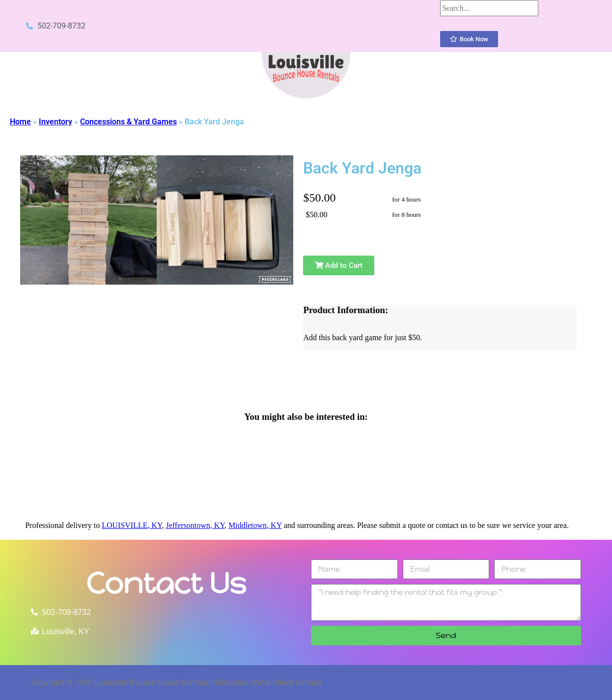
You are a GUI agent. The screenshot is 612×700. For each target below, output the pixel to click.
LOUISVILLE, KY (132, 525)
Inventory (56, 122)
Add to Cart (339, 265)
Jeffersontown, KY (195, 525)
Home (20, 122)
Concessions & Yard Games (128, 122)
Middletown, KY (255, 525)
